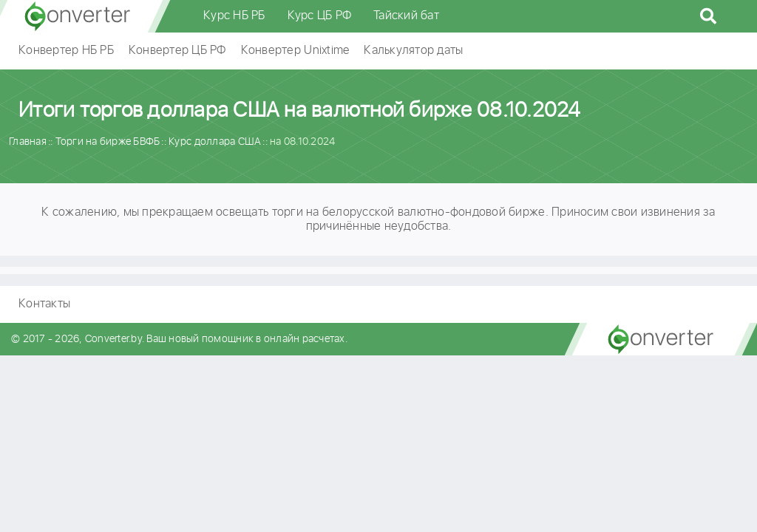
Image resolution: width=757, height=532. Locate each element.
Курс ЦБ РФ (320, 16)
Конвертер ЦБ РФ (177, 51)
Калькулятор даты (413, 51)
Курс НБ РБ (234, 16)
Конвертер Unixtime (295, 51)
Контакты (44, 304)
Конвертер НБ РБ (66, 51)
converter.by (78, 16)
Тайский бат (406, 16)
